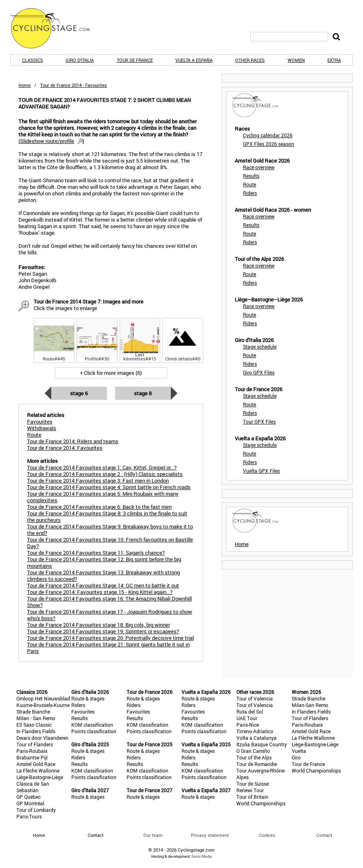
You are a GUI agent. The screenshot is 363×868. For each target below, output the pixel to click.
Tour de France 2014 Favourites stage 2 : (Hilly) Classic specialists (105, 474)
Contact (324, 835)
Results (251, 176)
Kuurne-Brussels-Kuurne (43, 705)
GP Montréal (30, 803)
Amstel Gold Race (36, 764)
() (51, 141)
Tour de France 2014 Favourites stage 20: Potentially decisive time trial (110, 638)
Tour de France (135, 60)
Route (250, 184)
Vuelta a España (194, 60)
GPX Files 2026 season (269, 144)
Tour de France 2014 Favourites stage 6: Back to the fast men (99, 507)
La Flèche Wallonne (38, 771)
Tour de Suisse (253, 784)
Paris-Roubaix (32, 751)
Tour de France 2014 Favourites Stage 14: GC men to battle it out (103, 585)
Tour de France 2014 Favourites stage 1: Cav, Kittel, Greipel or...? (102, 467)
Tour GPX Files (259, 422)
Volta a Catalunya (256, 738)
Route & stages (88, 698)
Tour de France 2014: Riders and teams (73, 441)
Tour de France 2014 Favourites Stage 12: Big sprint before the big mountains (104, 562)
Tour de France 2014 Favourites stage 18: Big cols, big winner (99, 625)
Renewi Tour (250, 790)
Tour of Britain (252, 797)
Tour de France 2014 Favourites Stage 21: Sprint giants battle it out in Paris (108, 648)
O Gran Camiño (253, 751)
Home (25, 85)
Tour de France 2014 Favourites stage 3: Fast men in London (98, 480)
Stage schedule (260, 347)
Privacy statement (210, 835)
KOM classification (92, 725)
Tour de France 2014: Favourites (65, 448)
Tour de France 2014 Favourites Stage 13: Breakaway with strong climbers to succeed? (103, 576)
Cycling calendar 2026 (268, 135)
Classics (33, 60)
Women (296, 60)
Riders (250, 193)
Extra (334, 60)
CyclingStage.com (55, 28)
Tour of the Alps (254, 757)
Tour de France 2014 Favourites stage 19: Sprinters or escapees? (103, 631)
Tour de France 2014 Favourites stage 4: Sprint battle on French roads (109, 487)
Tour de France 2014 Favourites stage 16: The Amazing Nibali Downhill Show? (109, 602)
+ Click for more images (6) (111, 373)
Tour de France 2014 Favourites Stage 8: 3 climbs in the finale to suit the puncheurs (107, 517)
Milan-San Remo (310, 705)
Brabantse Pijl (32, 757)
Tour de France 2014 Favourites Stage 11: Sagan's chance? (96, 553)
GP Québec (28, 797)
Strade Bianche (33, 712)
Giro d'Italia (80, 60)
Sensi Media (202, 856)
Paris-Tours (29, 816)
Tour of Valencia (255, 698)
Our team (153, 835)
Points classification (94, 731)
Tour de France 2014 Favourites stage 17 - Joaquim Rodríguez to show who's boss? (110, 615)
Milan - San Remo (36, 718)
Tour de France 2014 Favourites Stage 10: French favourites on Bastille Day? (110, 543)
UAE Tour (247, 718)
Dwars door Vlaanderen (42, 738)
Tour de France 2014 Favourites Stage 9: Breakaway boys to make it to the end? (110, 530)
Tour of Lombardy (36, 810)
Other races (250, 60)
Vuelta (299, 751)
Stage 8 (143, 393)
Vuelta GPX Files (261, 471)
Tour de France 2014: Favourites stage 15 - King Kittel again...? (100, 592)
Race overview (259, 167)
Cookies (267, 835)
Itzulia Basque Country (262, 744)
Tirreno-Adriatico (255, 731)
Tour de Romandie (257, 764)
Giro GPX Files (259, 372)
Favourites (83, 712)
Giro (296, 757)
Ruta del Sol (250, 712)
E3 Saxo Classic (34, 725)
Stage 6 (79, 393)
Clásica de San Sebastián (33, 787)
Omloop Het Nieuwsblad (43, 698)
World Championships (261, 803)
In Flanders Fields (36, 731)
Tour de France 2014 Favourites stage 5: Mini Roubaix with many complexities (103, 497)
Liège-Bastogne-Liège (40, 777)
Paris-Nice (248, 725)
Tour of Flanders (35, 744)
